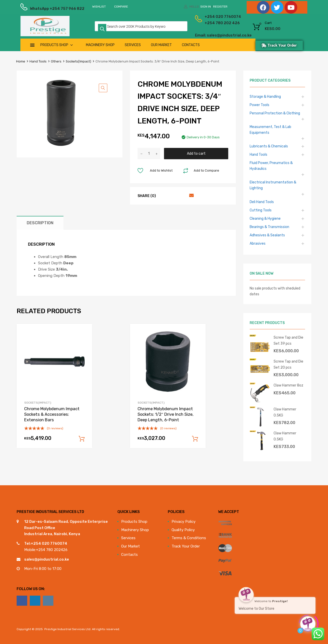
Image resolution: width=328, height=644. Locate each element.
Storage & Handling (265, 96)
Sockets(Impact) (78, 61)
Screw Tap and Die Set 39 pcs (288, 340)
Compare (121, 7)
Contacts (191, 45)
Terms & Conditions (189, 538)
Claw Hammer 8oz (288, 385)
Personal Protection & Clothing (275, 113)
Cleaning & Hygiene (265, 218)
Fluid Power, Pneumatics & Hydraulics (271, 166)
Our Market (161, 45)
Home (21, 61)
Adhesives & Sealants (267, 235)
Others (56, 61)
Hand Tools (38, 61)
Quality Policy (183, 530)
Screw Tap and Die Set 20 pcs (288, 364)
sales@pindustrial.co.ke (47, 559)
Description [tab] (40, 223)
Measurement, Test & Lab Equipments (270, 130)
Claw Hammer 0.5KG (285, 412)
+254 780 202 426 (215, 23)
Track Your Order (186, 546)
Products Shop (57, 45)
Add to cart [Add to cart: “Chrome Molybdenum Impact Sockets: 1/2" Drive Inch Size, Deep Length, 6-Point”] (195, 439)
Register (220, 7)
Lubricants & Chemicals (269, 146)
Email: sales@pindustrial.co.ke (210, 35)
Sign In (206, 7)
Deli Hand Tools (262, 202)
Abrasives (258, 243)
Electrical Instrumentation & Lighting (273, 185)
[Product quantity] (149, 154)
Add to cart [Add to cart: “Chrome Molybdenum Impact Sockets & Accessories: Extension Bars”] (82, 439)
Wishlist (99, 7)
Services (133, 45)
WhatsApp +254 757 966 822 (42, 9)
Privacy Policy (184, 522)
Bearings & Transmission (269, 227)
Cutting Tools (261, 210)
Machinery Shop (100, 45)
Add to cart (196, 153)
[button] (103, 88)
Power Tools (259, 105)
